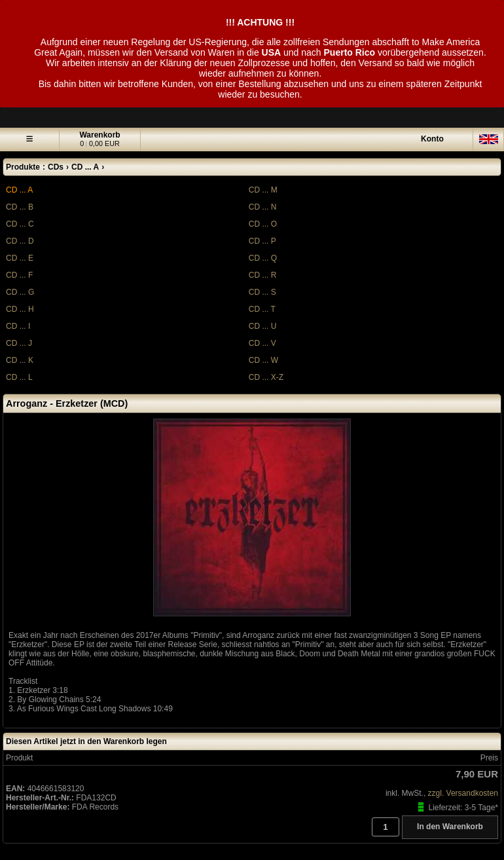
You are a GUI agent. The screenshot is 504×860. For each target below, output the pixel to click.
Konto (432, 139)
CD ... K (20, 360)
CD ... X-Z (266, 377)
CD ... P (262, 241)
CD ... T (262, 309)
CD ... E (20, 258)
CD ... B (20, 207)
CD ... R (263, 275)
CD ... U (263, 326)
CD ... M (263, 190)
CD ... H (20, 309)
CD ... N (263, 207)
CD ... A (19, 190)
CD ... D (20, 241)
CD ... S (262, 292)
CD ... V (262, 343)
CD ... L (19, 377)
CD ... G (20, 292)
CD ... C (20, 224)
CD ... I (18, 326)
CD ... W (263, 360)
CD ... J (19, 343)
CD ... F (19, 275)
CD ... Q (263, 258)
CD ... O (263, 224)
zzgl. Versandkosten (463, 793)
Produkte (23, 167)
